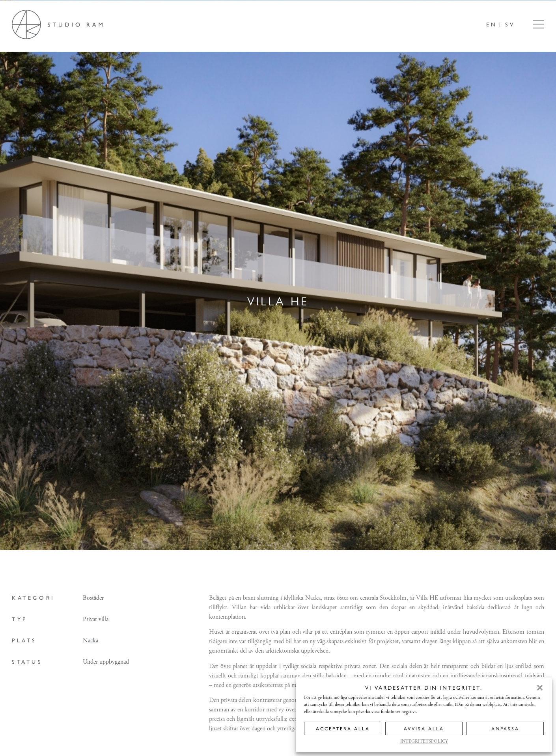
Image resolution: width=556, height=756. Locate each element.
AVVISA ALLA (424, 728)
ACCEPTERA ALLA (343, 728)
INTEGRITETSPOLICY (424, 741)
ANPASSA (505, 728)
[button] (540, 688)
